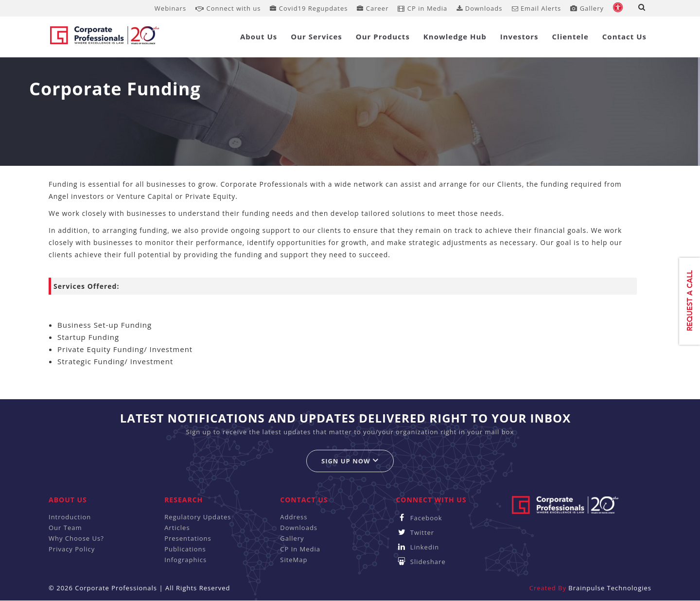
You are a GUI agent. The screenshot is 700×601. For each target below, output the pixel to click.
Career (373, 8)
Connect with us (228, 8)
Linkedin (417, 547)
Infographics (185, 560)
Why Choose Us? (76, 538)
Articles (177, 528)
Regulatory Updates (198, 517)
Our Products (383, 36)
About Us (259, 36)
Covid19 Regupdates (309, 8)
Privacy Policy (72, 549)
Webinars (170, 8)
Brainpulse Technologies (610, 588)
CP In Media (300, 549)
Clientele (570, 36)
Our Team (65, 528)
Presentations (188, 538)
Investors (519, 36)
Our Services (316, 36)
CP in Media (422, 8)
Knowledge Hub (455, 36)
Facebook (419, 518)
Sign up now (350, 461)
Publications (185, 549)
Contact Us (624, 36)
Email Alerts (537, 8)
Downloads (479, 8)
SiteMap (294, 560)
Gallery (587, 8)
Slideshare (420, 562)
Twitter (415, 532)
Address (294, 517)
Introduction (70, 517)
